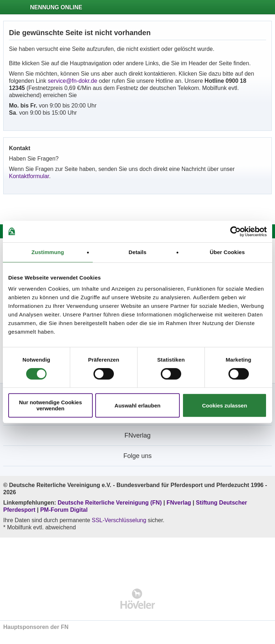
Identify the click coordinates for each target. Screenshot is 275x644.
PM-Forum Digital (64, 510)
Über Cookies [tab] (227, 252)
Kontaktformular (29, 176)
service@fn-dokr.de (73, 81)
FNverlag (180, 503)
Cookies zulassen (225, 406)
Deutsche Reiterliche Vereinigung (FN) (110, 503)
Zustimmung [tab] (48, 252)
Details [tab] (137, 252)
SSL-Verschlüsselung (119, 520)
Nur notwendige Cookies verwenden (50, 405)
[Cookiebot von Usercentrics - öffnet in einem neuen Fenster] (235, 232)
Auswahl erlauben (137, 406)
